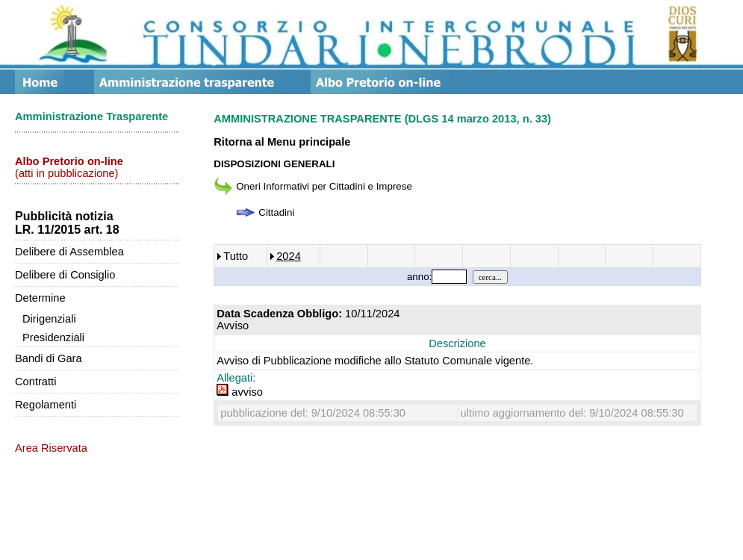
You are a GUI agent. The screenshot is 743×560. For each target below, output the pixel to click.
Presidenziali (53, 337)
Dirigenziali (49, 319)
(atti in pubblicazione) (69, 167)
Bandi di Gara (49, 358)
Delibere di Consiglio (65, 275)
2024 (289, 256)
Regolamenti (46, 405)
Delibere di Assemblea (69, 252)
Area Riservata (51, 448)
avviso (240, 392)
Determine (40, 298)
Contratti (35, 382)
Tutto (236, 256)
